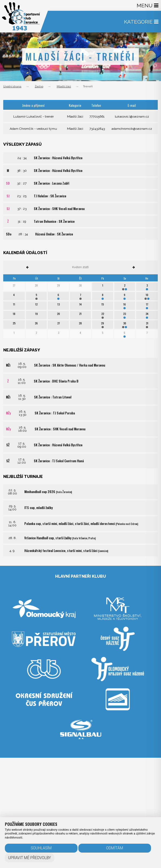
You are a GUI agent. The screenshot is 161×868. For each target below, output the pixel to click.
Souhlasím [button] (41, 848)
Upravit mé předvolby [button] (30, 858)
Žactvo (39, 86)
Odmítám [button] (115, 848)
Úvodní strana (12, 86)
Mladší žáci (64, 86)
